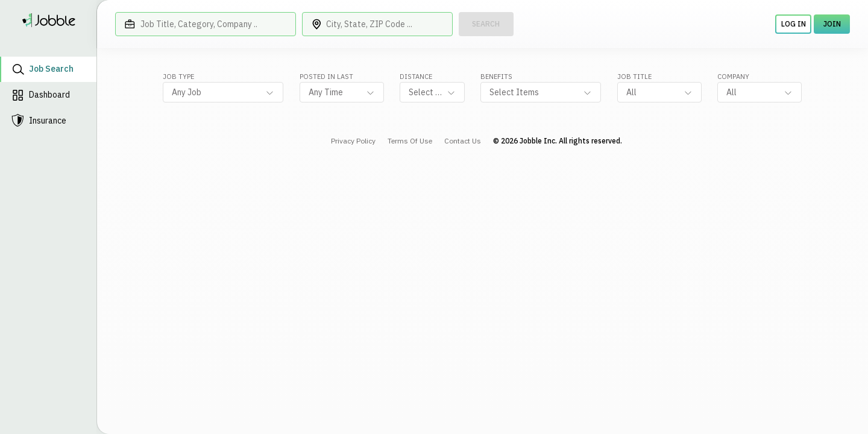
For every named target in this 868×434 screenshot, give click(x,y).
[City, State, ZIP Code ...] (377, 24)
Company (733, 77)
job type (178, 77)
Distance (416, 77)
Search (486, 24)
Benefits (496, 77)
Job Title (634, 77)
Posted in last (326, 77)
